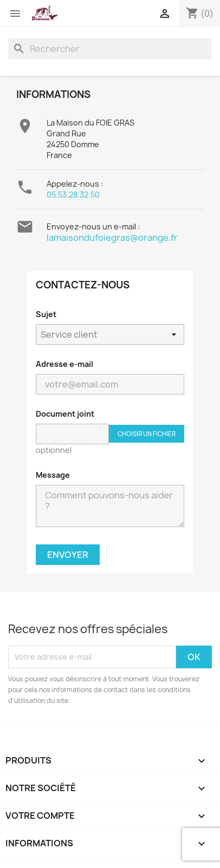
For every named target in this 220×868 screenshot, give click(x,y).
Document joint (65, 414)
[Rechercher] (110, 49)
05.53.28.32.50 (73, 195)
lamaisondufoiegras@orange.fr (112, 238)
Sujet (46, 314)
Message (53, 475)
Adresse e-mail (64, 364)
